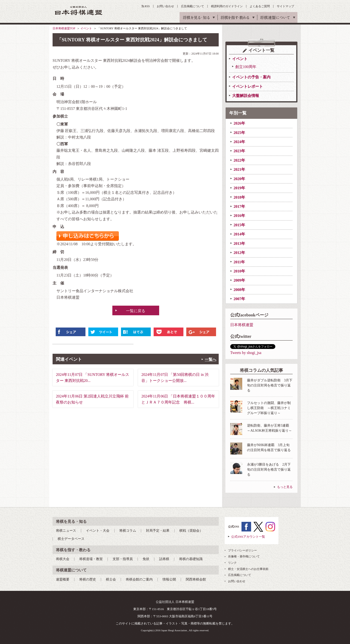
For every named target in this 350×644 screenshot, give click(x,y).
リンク (232, 563)
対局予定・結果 (158, 531)
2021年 (239, 169)
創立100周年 (246, 67)
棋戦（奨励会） (191, 531)
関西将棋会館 (196, 579)
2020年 (239, 179)
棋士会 (111, 579)
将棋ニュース (66, 531)
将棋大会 (63, 559)
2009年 (239, 280)
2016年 (239, 216)
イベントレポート (247, 86)
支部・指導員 (123, 559)
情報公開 (169, 579)
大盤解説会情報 (246, 96)
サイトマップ (285, 6)
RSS (147, 6)
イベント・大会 (98, 531)
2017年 (239, 206)
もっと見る (285, 487)
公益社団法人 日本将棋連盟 (79, 10)
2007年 (239, 299)
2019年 (239, 188)
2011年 (239, 262)
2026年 (239, 123)
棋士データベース (71, 539)
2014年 (239, 234)
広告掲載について (193, 6)
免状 (146, 559)
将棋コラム (128, 531)
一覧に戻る (136, 311)
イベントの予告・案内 (251, 77)
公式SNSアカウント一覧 (248, 537)
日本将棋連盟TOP (64, 28)
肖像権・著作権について (244, 556)
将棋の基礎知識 (191, 559)
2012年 (239, 253)
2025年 (239, 133)
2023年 (239, 151)
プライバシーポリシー (242, 550)
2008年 (239, 290)
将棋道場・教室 (91, 559)
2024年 (239, 142)
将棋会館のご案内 (139, 579)
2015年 (239, 225)
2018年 (239, 197)
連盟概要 (63, 579)
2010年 (239, 271)
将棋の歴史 (88, 579)
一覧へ (211, 359)
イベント (86, 28)
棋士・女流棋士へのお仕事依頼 (248, 569)
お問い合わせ (165, 6)
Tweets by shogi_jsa (246, 353)
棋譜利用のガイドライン (227, 6)
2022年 (239, 160)
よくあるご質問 (260, 6)
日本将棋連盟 (242, 325)
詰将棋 (164, 559)
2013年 (239, 243)
